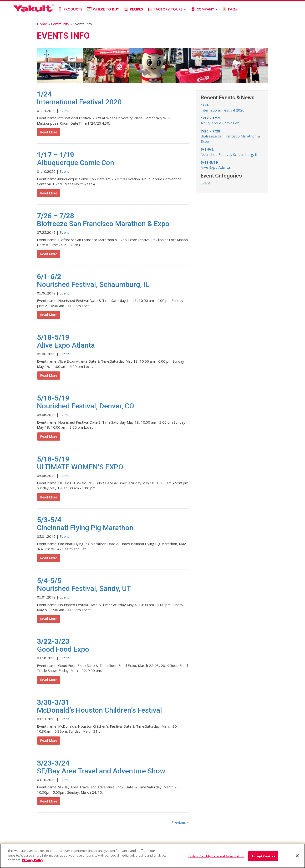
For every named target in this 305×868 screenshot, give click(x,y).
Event (64, 111)
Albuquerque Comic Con (220, 120)
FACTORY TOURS (167, 9)
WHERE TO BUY (103, 9)
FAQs (229, 9)
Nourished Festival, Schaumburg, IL (229, 152)
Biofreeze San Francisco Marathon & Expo (230, 136)
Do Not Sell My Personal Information (216, 856)
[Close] (297, 856)
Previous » (180, 822)
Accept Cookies (263, 856)
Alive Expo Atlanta (215, 165)
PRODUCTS (70, 9)
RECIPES (133, 9)
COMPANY (204, 9)
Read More (49, 132)
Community (60, 24)
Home (42, 24)
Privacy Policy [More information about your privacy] (33, 860)
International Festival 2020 (223, 107)
